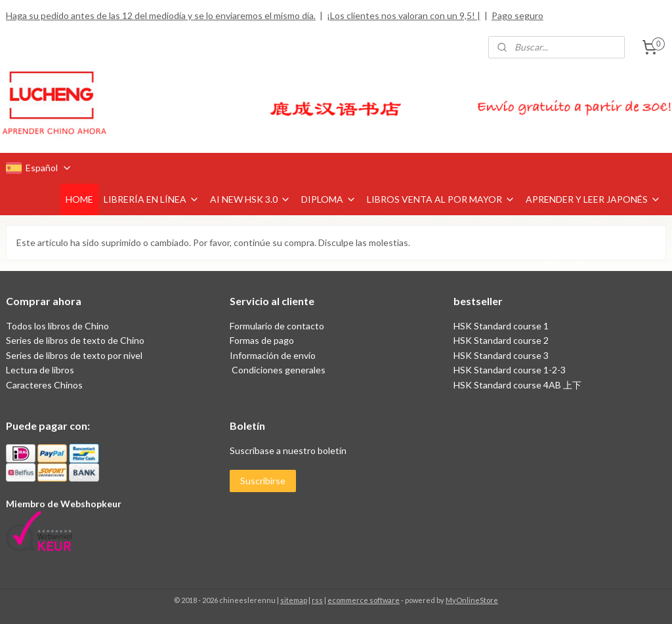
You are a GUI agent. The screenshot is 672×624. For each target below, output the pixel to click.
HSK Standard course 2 (502, 340)
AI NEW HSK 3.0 (250, 199)
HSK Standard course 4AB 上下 (517, 385)
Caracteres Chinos (44, 385)
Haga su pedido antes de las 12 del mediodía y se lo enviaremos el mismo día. (161, 15)
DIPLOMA (329, 199)
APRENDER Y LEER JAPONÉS (593, 199)
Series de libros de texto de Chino (75, 340)
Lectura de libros (40, 370)
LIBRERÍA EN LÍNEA (152, 199)
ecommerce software (364, 600)
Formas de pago (262, 340)
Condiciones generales (278, 370)
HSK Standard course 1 (502, 326)
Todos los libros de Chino (57, 326)
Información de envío (273, 355)
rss (317, 600)
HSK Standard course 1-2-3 (510, 370)
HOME (79, 199)
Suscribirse (263, 481)
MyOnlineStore (472, 600)
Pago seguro (517, 15)
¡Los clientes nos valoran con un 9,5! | (404, 15)
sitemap (294, 600)
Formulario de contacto (277, 326)
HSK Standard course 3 (501, 355)
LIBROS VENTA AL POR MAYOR (441, 199)
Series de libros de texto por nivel (74, 355)
